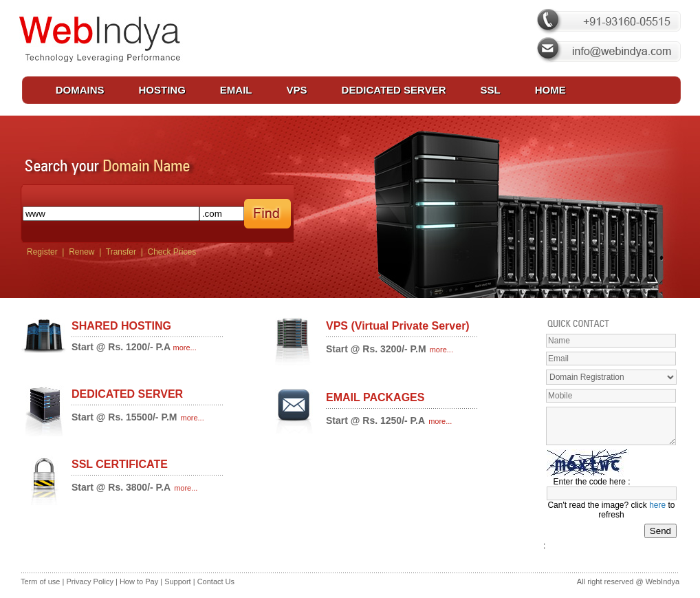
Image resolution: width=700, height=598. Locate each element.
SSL (491, 90)
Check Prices (171, 252)
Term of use (40, 581)
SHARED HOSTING (121, 326)
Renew (81, 252)
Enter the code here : (592, 482)
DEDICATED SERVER (394, 90)
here (657, 505)
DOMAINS (80, 90)
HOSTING (162, 90)
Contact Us (216, 581)
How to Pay (140, 581)
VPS (297, 90)
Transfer (121, 252)
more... (185, 348)
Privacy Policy (89, 581)
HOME (550, 90)
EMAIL (236, 90)
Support (178, 581)
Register (40, 252)
